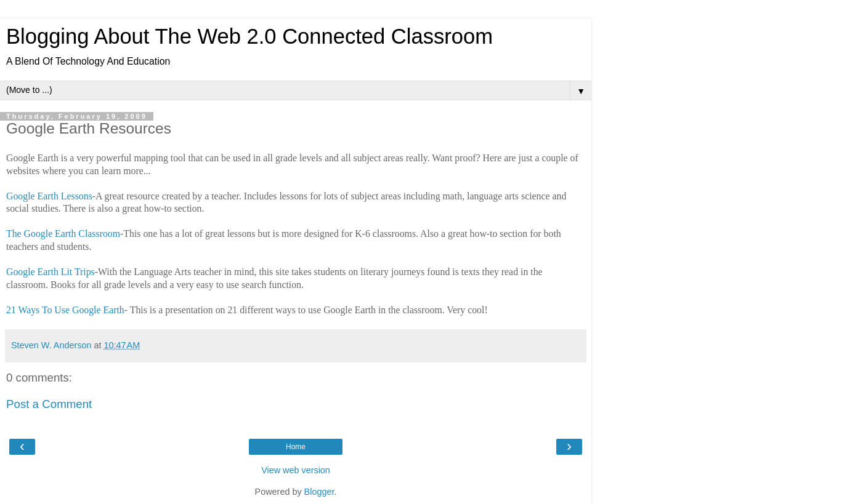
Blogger (319, 492)
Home (296, 447)
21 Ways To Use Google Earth (65, 310)
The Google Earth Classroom (63, 234)
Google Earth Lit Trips (51, 272)
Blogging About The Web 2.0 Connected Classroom (249, 36)
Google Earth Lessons (49, 196)
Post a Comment (49, 404)
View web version (296, 470)
